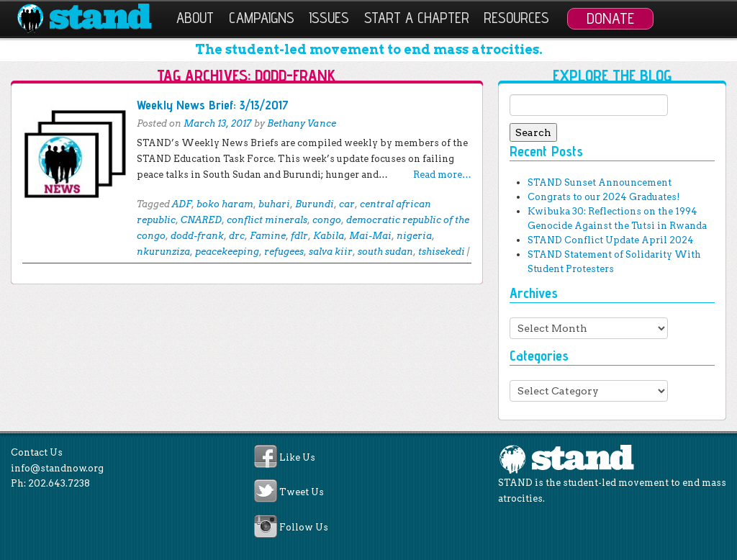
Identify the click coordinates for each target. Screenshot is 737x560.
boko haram (225, 204)
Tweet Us (302, 493)
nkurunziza (163, 252)
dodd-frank (197, 236)
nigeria (414, 236)
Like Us (297, 457)
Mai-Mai (370, 236)
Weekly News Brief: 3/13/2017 (213, 105)
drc (237, 236)
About (195, 18)
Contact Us (37, 452)
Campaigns (262, 18)
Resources (516, 18)
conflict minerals (267, 220)
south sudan (385, 252)
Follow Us (304, 527)
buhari (274, 204)
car (347, 204)
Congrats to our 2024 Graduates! (603, 197)
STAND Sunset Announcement (600, 182)
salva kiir (331, 252)
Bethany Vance (302, 123)
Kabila (329, 236)
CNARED (201, 220)
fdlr (299, 236)
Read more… (442, 175)
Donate (610, 18)
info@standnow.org (57, 468)
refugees (284, 252)
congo (327, 220)
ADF (182, 204)
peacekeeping (227, 252)
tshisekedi (442, 252)
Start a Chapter (417, 18)
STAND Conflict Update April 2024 (611, 240)
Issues (329, 18)
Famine (268, 236)
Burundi (315, 204)
